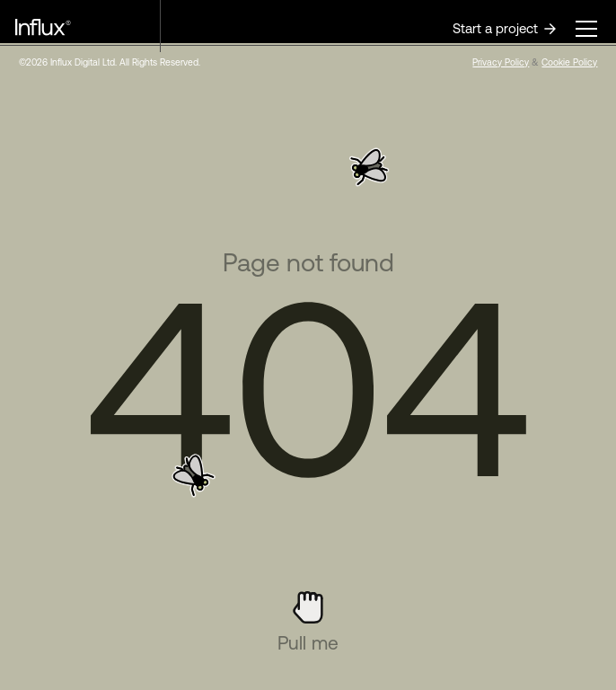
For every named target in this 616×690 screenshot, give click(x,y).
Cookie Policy (569, 62)
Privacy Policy (501, 62)
